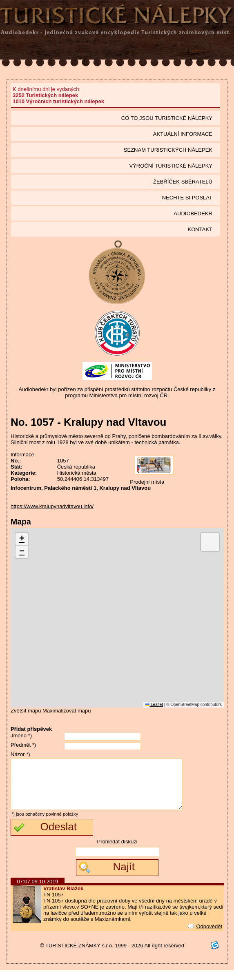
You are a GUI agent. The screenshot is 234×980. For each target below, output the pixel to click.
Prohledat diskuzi (117, 851)
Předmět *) (23, 745)
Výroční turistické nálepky (171, 166)
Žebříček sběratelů (183, 182)
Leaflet (154, 705)
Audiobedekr (193, 213)
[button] (22, 539)
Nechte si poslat (187, 198)
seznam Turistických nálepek (168, 150)
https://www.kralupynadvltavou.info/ (52, 506)
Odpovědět (205, 936)
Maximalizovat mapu (67, 711)
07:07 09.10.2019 (37, 891)
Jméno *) (21, 736)
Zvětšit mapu (26, 711)
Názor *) (20, 754)
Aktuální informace (183, 134)
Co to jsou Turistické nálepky (167, 118)
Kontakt (200, 229)
